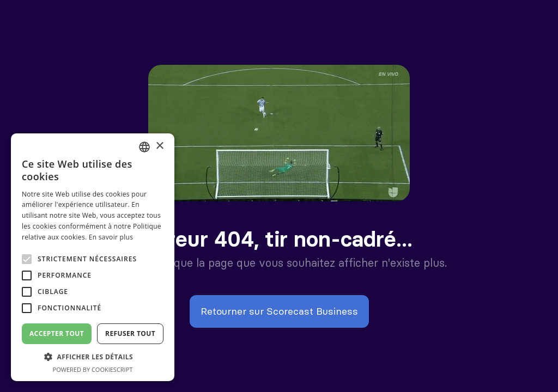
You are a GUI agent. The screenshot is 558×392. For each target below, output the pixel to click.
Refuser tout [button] (130, 333)
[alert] (93, 257)
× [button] (159, 146)
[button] (93, 357)
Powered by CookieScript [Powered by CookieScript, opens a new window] (93, 369)
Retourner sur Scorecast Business (279, 311)
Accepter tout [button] (57, 333)
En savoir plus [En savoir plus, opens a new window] (111, 237)
